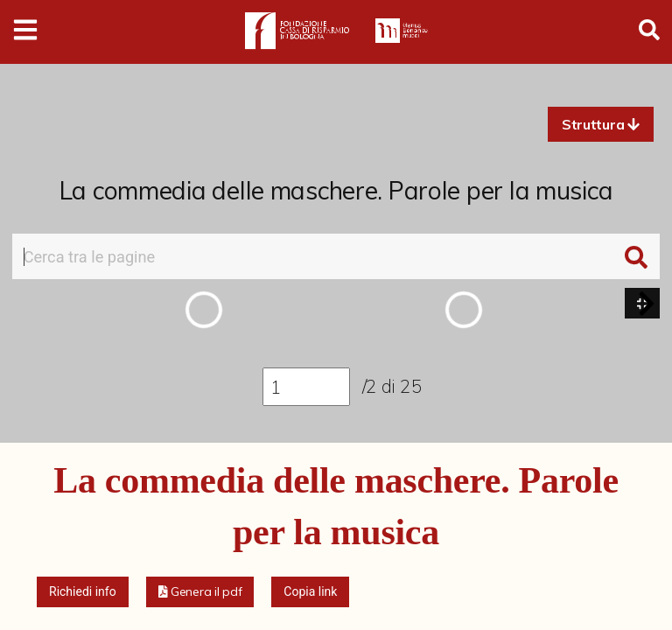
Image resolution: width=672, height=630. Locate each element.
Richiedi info (83, 591)
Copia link (310, 591)
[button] (601, 124)
